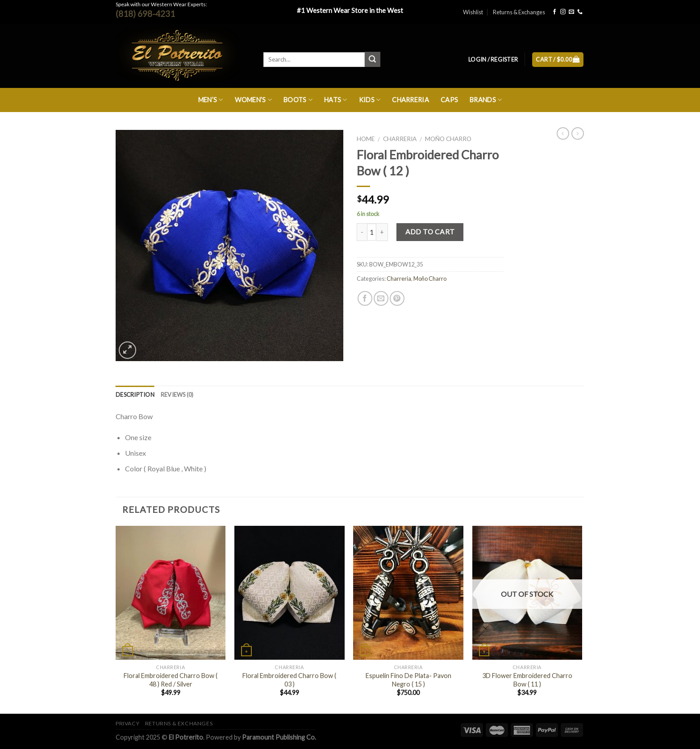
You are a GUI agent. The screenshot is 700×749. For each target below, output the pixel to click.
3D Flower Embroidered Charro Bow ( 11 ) (527, 680)
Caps (449, 100)
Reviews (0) (177, 395)
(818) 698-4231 (145, 14)
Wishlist (473, 12)
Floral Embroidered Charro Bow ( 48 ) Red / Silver (171, 680)
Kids (370, 100)
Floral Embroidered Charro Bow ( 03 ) (289, 680)
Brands (486, 100)
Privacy (127, 723)
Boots (298, 100)
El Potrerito (186, 737)
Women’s (254, 100)
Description (135, 395)
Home (366, 139)
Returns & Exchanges (519, 12)
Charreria (410, 100)
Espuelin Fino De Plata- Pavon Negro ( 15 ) (408, 680)
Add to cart (430, 232)
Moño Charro (448, 139)
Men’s (211, 100)
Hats (336, 100)
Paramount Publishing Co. (279, 737)
